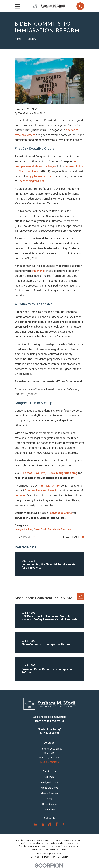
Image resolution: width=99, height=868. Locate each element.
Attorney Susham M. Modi (40, 490)
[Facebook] (57, 824)
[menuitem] (35, 857)
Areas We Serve (49, 788)
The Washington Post (31, 181)
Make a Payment (49, 793)
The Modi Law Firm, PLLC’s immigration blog (49, 473)
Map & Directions (49, 762)
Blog (49, 799)
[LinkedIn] (42, 824)
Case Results (49, 804)
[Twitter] (64, 824)
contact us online (61, 513)
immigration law (50, 486)
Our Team (49, 777)
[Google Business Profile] (35, 824)
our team (20, 495)
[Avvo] (49, 824)
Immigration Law (24, 529)
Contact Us (49, 810)
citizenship (38, 271)
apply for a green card (40, 176)
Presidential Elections (59, 529)
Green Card (40, 529)
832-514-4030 (49, 733)
